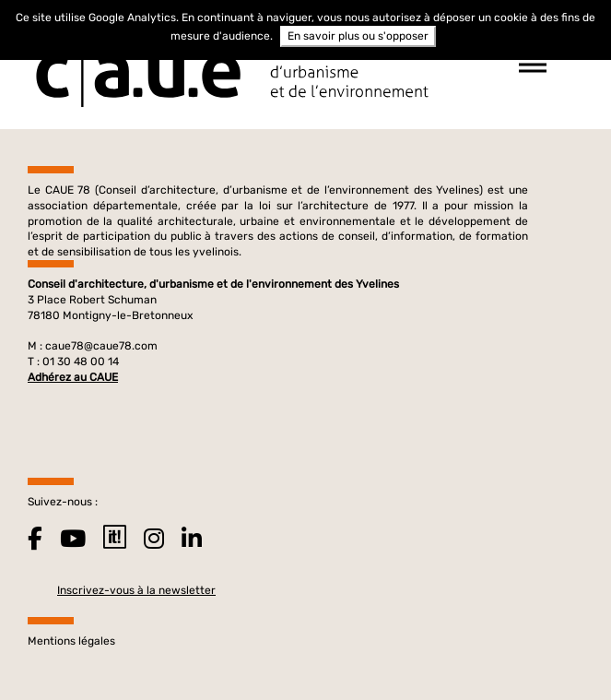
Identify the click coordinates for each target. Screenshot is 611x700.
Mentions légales (71, 641)
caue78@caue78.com (101, 346)
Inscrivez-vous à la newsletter (136, 590)
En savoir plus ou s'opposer (358, 36)
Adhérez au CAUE (73, 377)
